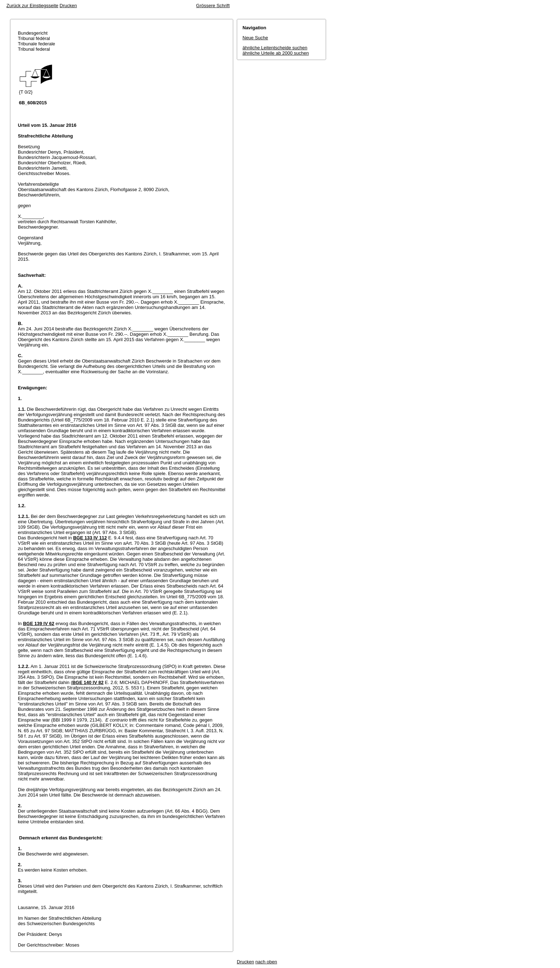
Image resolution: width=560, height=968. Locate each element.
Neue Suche (255, 38)
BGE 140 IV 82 (88, 682)
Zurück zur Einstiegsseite (32, 6)
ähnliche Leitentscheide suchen (275, 48)
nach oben (266, 962)
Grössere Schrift (213, 6)
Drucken (68, 6)
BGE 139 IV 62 (38, 623)
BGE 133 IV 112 (90, 538)
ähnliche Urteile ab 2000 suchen (276, 53)
